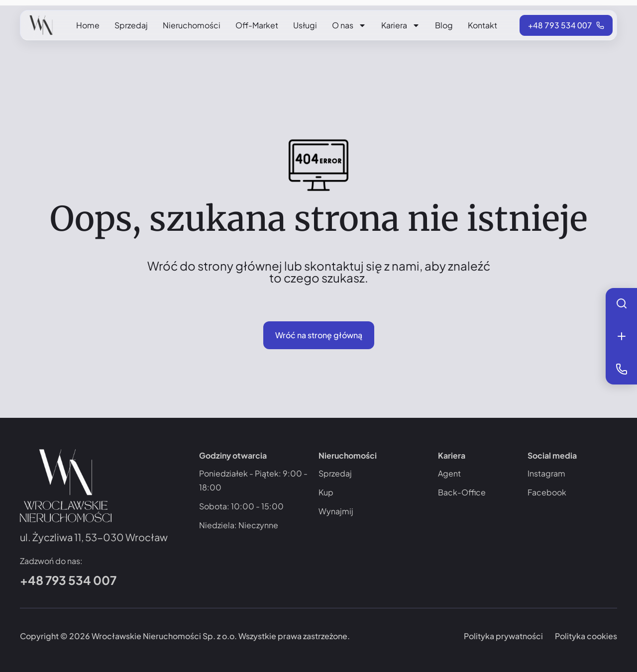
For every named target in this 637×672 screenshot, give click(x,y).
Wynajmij (336, 511)
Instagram (546, 473)
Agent (449, 473)
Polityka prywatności (503, 636)
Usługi (305, 25)
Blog (444, 25)
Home (88, 25)
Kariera (401, 25)
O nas (349, 25)
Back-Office (462, 492)
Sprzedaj (131, 25)
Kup (326, 492)
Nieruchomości (192, 25)
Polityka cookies (586, 636)
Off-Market (257, 25)
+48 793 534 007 (68, 580)
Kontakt (482, 25)
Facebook (547, 492)
